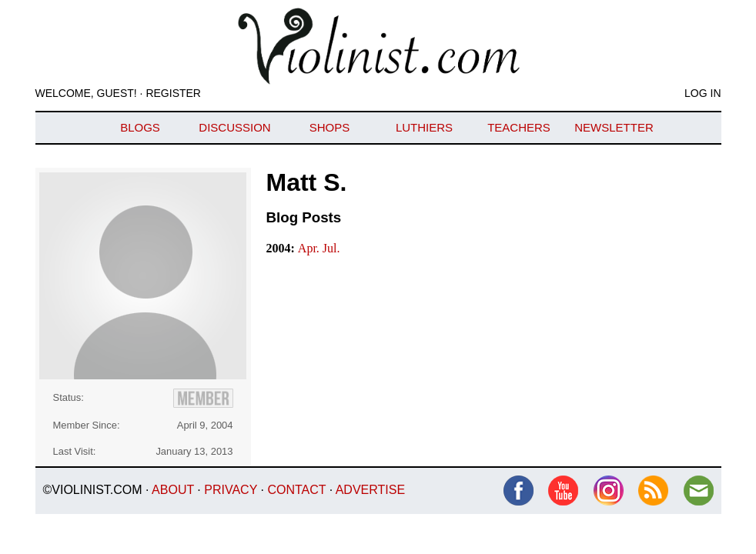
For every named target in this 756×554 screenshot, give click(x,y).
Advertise (370, 490)
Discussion (234, 127)
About (173, 490)
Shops (330, 127)
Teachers (519, 127)
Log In (702, 93)
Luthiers (424, 127)
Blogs (140, 127)
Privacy (231, 490)
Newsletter (614, 127)
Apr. (310, 248)
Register (173, 93)
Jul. (331, 248)
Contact (296, 490)
